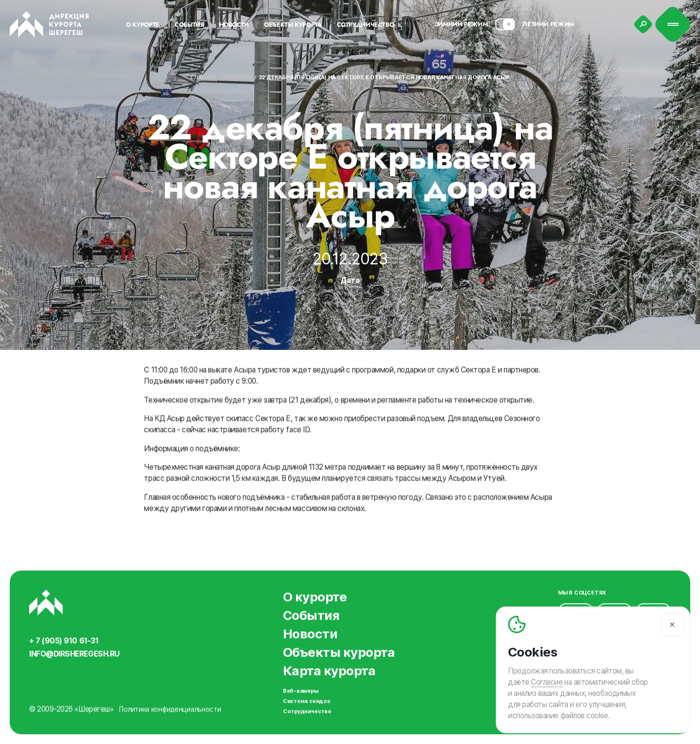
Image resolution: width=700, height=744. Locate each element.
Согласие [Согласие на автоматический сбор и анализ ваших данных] (547, 682)
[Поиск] (643, 24)
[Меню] (673, 25)
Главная (203, 77)
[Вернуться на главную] (49, 24)
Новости (237, 77)
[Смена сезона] (505, 24)
